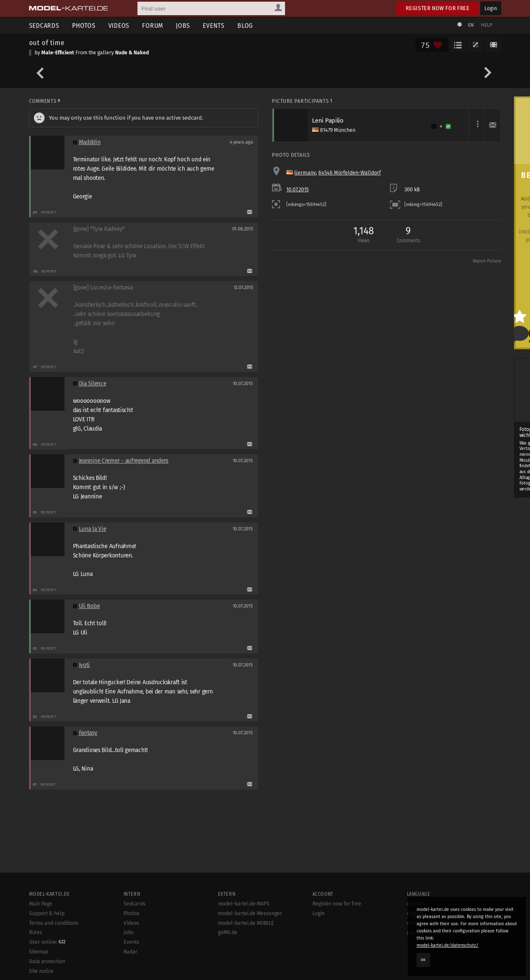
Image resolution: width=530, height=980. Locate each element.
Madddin (90, 142)
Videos (119, 25)
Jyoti (85, 665)
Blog (245, 25)
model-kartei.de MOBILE (246, 923)
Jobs (183, 25)
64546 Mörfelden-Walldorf (350, 173)
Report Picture (487, 261)
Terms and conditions (54, 923)
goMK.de (228, 932)
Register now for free (437, 8)
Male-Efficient (58, 53)
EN (471, 25)
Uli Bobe (89, 606)
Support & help (47, 913)
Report (49, 212)
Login (491, 8)
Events (214, 25)
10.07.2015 (297, 190)
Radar (130, 952)
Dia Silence (93, 384)
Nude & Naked (132, 53)
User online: (47, 942)
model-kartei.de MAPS (244, 904)
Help (487, 25)
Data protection (47, 961)
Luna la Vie (93, 529)
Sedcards (44, 25)
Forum (153, 25)
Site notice (41, 971)
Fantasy (88, 733)
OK (423, 960)
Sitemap (39, 952)
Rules (36, 932)
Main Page (41, 904)
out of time (47, 43)
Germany (305, 173)
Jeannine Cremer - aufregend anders (124, 461)
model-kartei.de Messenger (250, 913)
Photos (84, 25)
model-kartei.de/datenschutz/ (448, 945)
